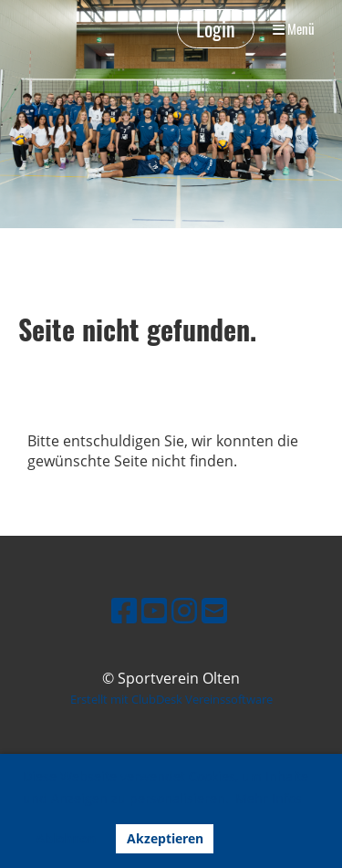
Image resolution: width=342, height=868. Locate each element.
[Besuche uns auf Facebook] (124, 610)
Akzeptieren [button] (165, 838)
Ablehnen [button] (66, 838)
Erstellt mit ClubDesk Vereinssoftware (171, 699)
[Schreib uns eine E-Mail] (214, 610)
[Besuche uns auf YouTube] (154, 610)
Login (216, 28)
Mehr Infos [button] (269, 798)
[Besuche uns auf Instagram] (184, 610)
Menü (294, 29)
